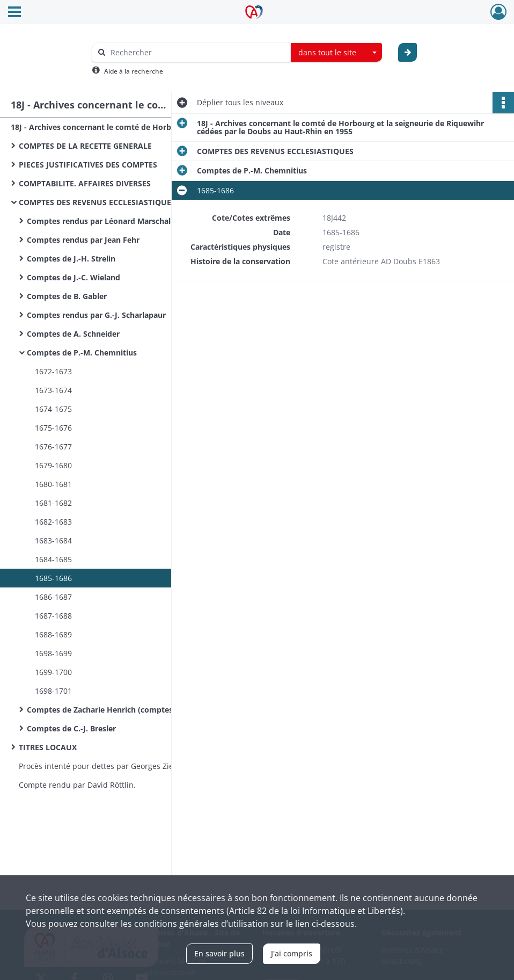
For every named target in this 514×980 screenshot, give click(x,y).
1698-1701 (53, 691)
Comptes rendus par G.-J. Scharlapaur (96, 315)
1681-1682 (53, 503)
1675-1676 (53, 428)
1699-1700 (53, 672)
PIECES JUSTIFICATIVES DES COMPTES (88, 165)
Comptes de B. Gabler (67, 296)
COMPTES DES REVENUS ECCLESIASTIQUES (97, 202)
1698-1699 (53, 653)
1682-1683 (53, 522)
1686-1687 (53, 597)
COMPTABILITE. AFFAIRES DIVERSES (85, 183)
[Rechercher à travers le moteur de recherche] (197, 52)
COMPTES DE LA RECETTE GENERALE (85, 146)
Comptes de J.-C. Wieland (74, 277)
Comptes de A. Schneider (73, 334)
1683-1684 (53, 540)
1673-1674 (53, 390)
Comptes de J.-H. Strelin (71, 259)
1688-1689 (53, 634)
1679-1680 (53, 465)
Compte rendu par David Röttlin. (77, 785)
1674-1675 (53, 409)
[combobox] (336, 53)
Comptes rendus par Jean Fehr (83, 240)
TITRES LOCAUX (48, 747)
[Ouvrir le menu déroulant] (14, 13)
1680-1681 (53, 484)
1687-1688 (53, 616)
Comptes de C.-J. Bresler (71, 728)
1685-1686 (53, 578)
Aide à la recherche (134, 71)
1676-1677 (53, 447)
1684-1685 (53, 559)
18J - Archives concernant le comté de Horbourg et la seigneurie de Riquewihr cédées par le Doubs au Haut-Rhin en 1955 (118, 127)
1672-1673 (53, 371)
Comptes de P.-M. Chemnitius (82, 353)
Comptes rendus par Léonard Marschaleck (105, 221)
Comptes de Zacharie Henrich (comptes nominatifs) (122, 710)
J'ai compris (292, 953)
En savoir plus (219, 953)
